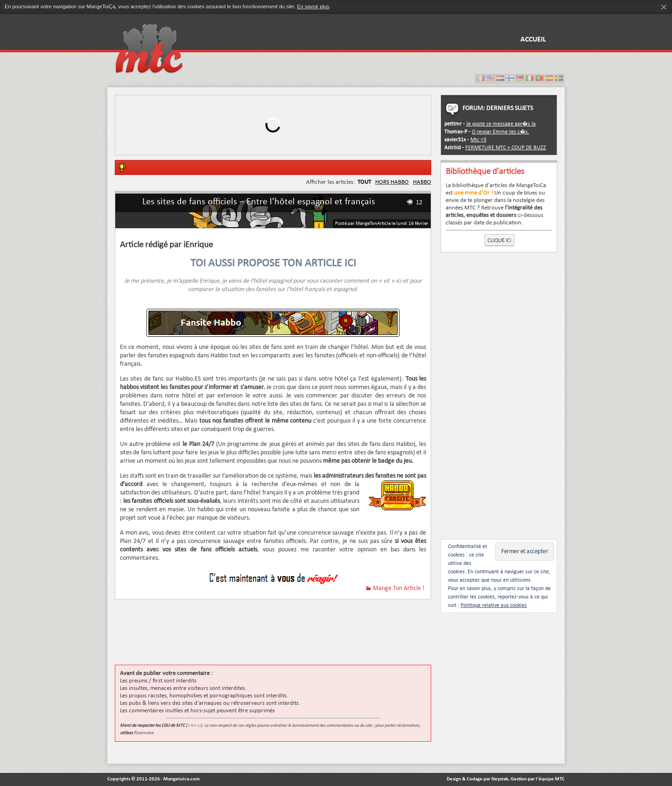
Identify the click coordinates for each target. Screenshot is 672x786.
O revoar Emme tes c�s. (500, 132)
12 (419, 203)
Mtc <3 (478, 140)
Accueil (533, 40)
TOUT (364, 182)
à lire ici (194, 726)
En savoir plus (313, 7)
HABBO (422, 182)
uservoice (145, 733)
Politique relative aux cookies (494, 605)
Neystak (500, 779)
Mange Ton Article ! (399, 588)
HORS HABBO (392, 182)
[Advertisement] (285, 637)
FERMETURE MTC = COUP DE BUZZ (506, 148)
